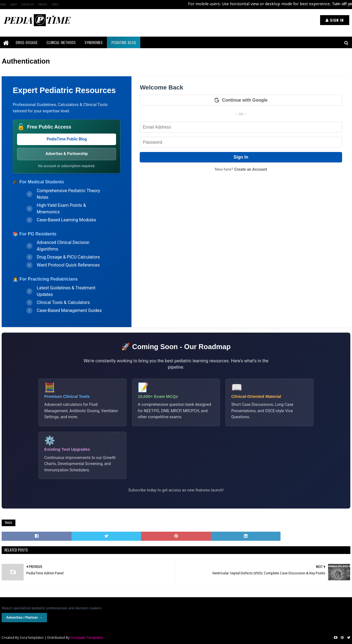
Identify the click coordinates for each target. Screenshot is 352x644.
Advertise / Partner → (24, 617)
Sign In (241, 157)
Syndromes (94, 42)
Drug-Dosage (27, 42)
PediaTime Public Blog (67, 139)
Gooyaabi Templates (87, 638)
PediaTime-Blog (124, 42)
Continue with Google (241, 100)
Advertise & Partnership (67, 154)
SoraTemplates (32, 638)
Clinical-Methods (61, 42)
